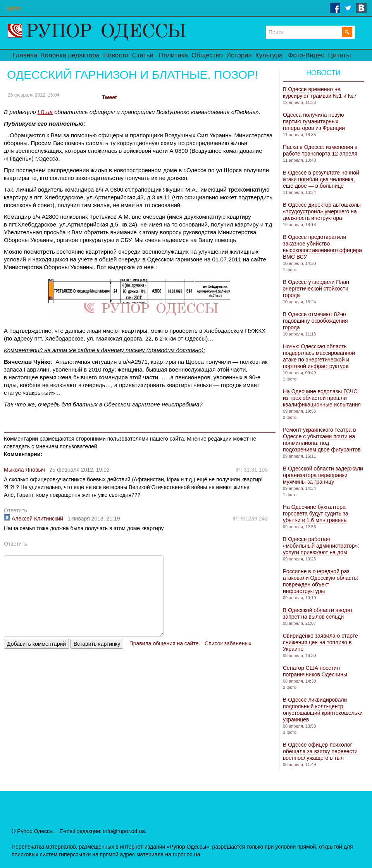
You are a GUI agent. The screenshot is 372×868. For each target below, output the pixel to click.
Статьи (143, 55)
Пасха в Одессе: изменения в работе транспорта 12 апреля (320, 150)
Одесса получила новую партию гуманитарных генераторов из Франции (314, 121)
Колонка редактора (70, 55)
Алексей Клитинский (34, 519)
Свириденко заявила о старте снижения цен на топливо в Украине (320, 642)
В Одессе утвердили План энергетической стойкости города (316, 289)
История (239, 55)
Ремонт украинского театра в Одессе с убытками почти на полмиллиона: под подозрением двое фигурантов (322, 440)
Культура (269, 55)
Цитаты (340, 55)
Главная (25, 55)
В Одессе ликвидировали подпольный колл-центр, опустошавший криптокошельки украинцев (323, 710)
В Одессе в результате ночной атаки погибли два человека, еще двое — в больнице (321, 179)
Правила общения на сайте (164, 643)
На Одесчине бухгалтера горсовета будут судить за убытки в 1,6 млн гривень (316, 514)
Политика (173, 55)
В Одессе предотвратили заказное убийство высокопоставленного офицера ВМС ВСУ (322, 247)
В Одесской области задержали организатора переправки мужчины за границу (323, 475)
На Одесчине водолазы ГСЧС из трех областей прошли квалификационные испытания (322, 398)
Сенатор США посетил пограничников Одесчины (315, 671)
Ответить (15, 510)
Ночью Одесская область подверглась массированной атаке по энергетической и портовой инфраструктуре (319, 356)
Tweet (109, 97)
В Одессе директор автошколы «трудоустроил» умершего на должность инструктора (322, 211)
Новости (116, 55)
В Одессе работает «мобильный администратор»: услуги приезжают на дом (321, 546)
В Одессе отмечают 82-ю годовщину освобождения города (315, 321)
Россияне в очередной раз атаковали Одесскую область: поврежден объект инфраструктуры (320, 581)
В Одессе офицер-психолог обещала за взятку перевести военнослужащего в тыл (320, 751)
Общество (207, 55)
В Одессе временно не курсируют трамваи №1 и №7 (320, 93)
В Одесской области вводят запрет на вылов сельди (318, 613)
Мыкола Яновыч (24, 470)
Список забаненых (228, 643)
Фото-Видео (306, 55)
